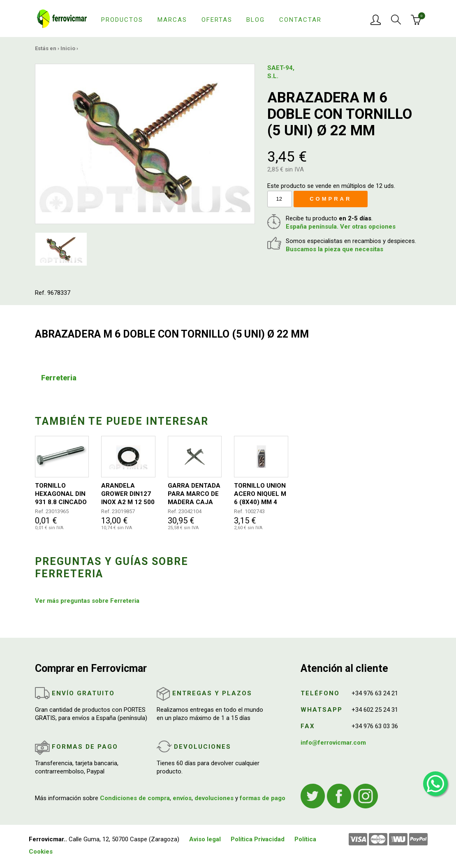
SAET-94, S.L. (281, 72)
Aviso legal (205, 839)
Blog (256, 20)
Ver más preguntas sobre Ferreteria (87, 601)
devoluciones (214, 798)
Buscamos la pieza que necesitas (334, 249)
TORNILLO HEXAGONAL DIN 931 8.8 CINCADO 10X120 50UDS (61, 494)
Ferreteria (59, 378)
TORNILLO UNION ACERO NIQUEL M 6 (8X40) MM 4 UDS (260, 494)
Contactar (300, 20)
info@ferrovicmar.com (333, 743)
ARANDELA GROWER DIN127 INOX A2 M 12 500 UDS (128, 494)
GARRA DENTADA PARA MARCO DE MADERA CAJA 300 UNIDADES (194, 494)
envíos (182, 798)
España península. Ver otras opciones (341, 227)
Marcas (172, 20)
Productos (122, 20)
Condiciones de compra (135, 798)
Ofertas (217, 20)
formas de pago (263, 798)
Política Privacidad (258, 839)
